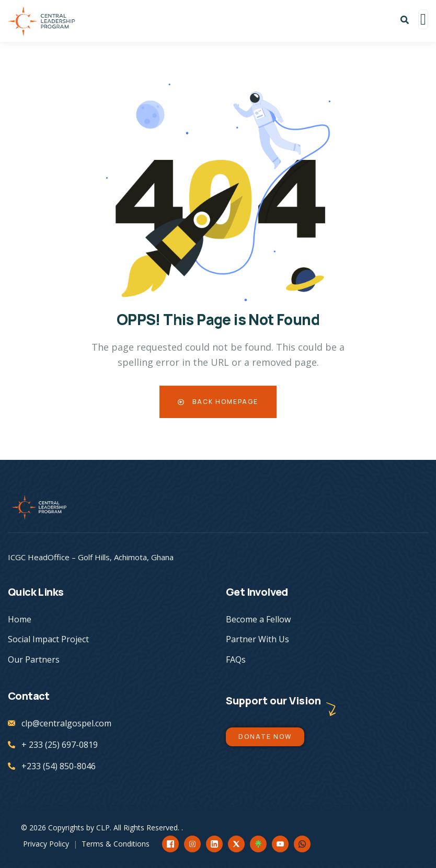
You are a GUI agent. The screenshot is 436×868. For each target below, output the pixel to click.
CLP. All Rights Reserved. (139, 828)
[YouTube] (280, 844)
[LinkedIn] (214, 844)
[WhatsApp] (302, 844)
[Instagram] (192, 844)
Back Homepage (218, 402)
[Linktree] (258, 844)
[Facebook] (170, 844)
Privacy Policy (46, 844)
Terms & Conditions (116, 844)
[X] (236, 844)
